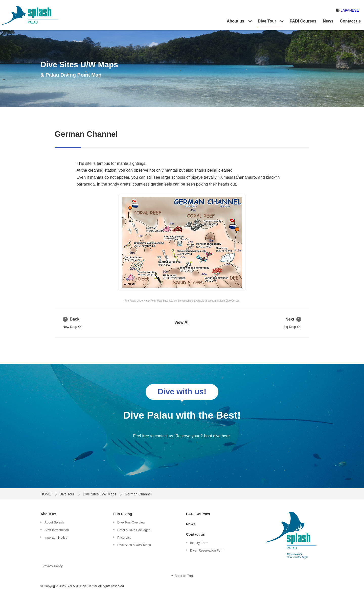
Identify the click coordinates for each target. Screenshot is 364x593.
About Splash (54, 522)
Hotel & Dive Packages (134, 530)
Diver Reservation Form (207, 550)
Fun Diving (123, 514)
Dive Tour (267, 21)
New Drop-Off (73, 322)
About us (235, 21)
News (328, 21)
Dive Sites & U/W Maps (134, 545)
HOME (46, 494)
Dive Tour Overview (131, 522)
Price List (124, 538)
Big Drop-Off (292, 322)
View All (182, 322)
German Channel (86, 134)
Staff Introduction (57, 530)
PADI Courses (303, 21)
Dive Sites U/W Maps (100, 494)
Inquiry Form (199, 543)
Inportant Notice (56, 538)
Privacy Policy (53, 566)
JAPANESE (350, 10)
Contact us (350, 21)
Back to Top (182, 576)
